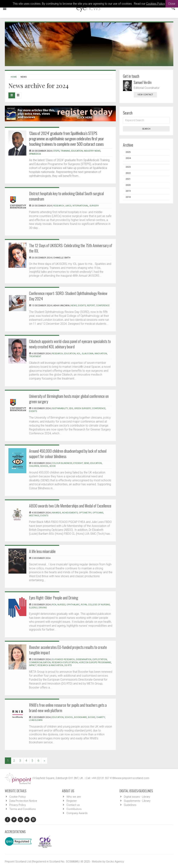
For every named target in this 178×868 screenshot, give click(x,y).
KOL (79, 354)
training (65, 151)
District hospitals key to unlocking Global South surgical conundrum (66, 196)
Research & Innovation (50, 665)
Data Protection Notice (23, 801)
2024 (128, 158)
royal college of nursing (95, 605)
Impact (33, 665)
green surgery (83, 408)
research (59, 206)
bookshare (81, 717)
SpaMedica (35, 154)
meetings (34, 516)
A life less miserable (42, 551)
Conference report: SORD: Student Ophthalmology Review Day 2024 (68, 296)
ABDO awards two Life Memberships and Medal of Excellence (70, 506)
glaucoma (88, 354)
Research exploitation (65, 662)
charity (101, 717)
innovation (101, 354)
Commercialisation (40, 662)
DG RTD (68, 665)
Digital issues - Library (137, 797)
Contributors (74, 809)
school (44, 466)
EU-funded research (63, 659)
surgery (94, 206)
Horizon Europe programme (95, 662)
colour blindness (62, 463)
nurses (61, 605)
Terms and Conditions (23, 809)
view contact (145, 95)
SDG (71, 408)
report (91, 306)
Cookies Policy (155, 4)
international (80, 206)
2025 (128, 152)
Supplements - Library (137, 801)
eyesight (78, 463)
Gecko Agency (115, 862)
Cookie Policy (17, 797)
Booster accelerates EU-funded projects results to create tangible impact (68, 650)
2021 (128, 179)
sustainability (60, 408)
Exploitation (100, 659)
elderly (33, 608)
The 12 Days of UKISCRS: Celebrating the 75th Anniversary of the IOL (71, 248)
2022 (128, 173)
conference (103, 306)
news (74, 306)
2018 (128, 197)
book (53, 466)
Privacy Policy (18, 805)
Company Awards (77, 813)
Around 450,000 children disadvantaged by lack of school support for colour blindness (68, 454)
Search (146, 129)
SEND (86, 463)
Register (72, 801)
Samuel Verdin (143, 82)
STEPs (56, 151)
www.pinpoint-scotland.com (132, 778)
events (82, 306)
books (92, 717)
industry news (92, 151)
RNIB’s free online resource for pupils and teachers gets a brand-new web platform (68, 708)
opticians (98, 513)
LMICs (68, 206)
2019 (128, 191)
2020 (128, 185)
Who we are (74, 797)
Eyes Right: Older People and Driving (54, 598)
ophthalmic (73, 605)
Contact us (73, 805)
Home (14, 77)
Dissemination (84, 659)
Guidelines (130, 805)
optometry (85, 513)
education (77, 151)
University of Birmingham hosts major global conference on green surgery (69, 399)
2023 (128, 167)
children (34, 466)
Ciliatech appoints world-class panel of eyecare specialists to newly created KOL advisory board (70, 344)
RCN (54, 605)
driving (43, 608)
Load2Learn (36, 720)
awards (56, 513)
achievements (70, 513)
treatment (35, 356)
